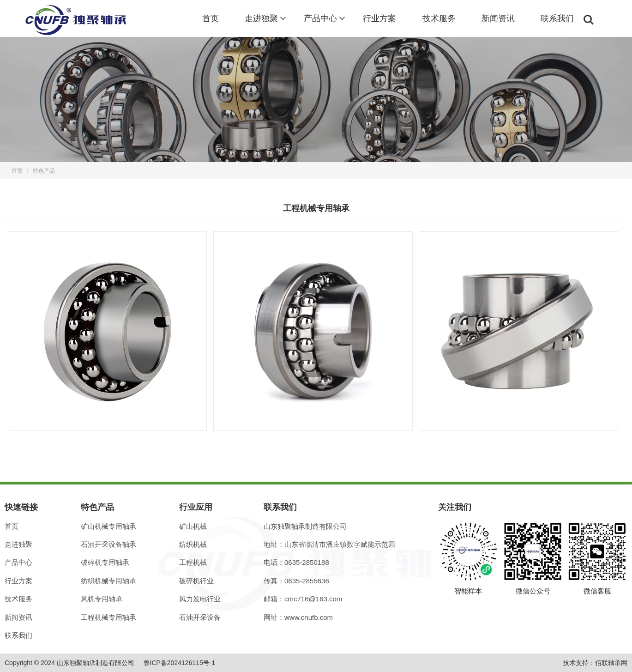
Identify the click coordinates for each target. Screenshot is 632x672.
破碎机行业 (196, 581)
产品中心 (320, 18)
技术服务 (439, 18)
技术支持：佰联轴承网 (595, 663)
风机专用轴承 (102, 599)
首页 (211, 18)
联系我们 (557, 18)
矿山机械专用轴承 (108, 526)
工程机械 (193, 562)
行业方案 (379, 18)
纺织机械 (193, 544)
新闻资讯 (498, 18)
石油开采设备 (200, 617)
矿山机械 (193, 526)
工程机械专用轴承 (108, 617)
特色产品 (44, 171)
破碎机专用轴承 (105, 562)
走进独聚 (261, 18)
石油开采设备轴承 (108, 544)
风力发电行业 (200, 599)
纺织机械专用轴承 (108, 581)
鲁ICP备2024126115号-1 (180, 663)
